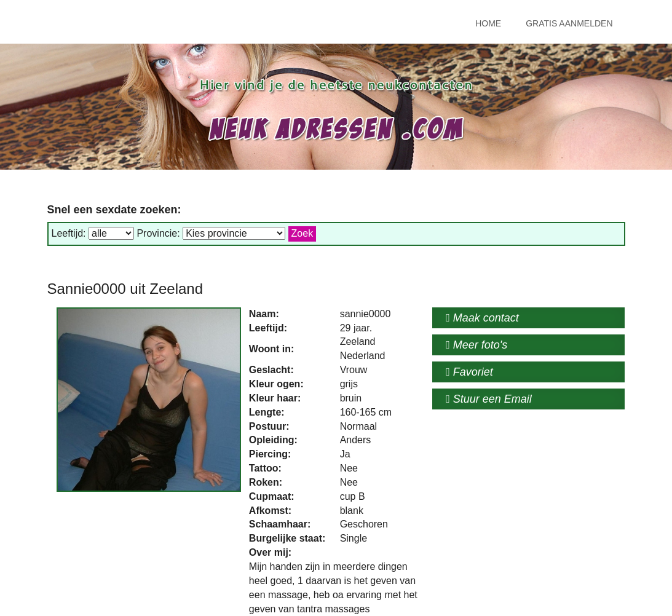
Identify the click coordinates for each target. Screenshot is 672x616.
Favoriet (469, 372)
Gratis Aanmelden (569, 23)
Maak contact (482, 318)
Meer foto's (476, 345)
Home (488, 23)
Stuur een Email (489, 399)
